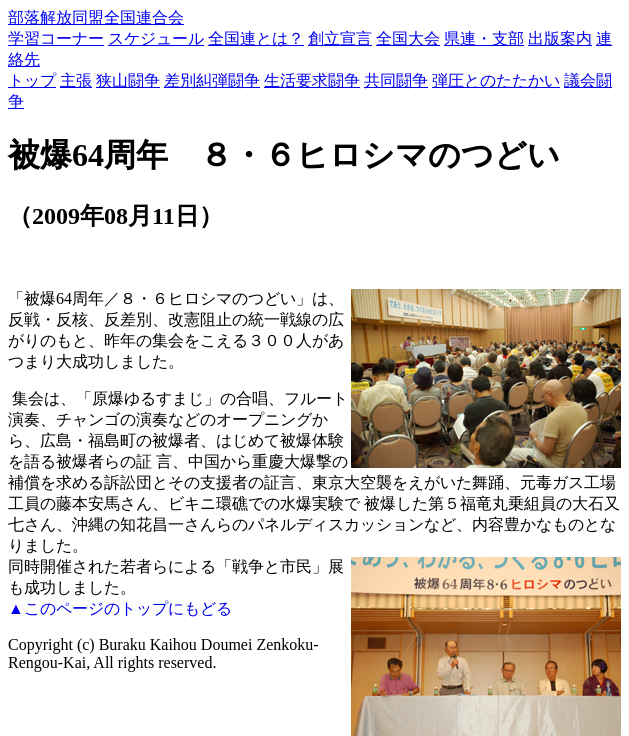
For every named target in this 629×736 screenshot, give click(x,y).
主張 (76, 80)
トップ (32, 80)
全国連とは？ (256, 38)
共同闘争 (396, 80)
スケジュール (156, 38)
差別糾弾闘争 (212, 80)
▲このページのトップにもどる (120, 608)
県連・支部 (484, 38)
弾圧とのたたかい (496, 80)
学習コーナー (56, 38)
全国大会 (408, 38)
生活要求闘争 (312, 80)
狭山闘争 (128, 80)
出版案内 (560, 38)
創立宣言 (340, 38)
